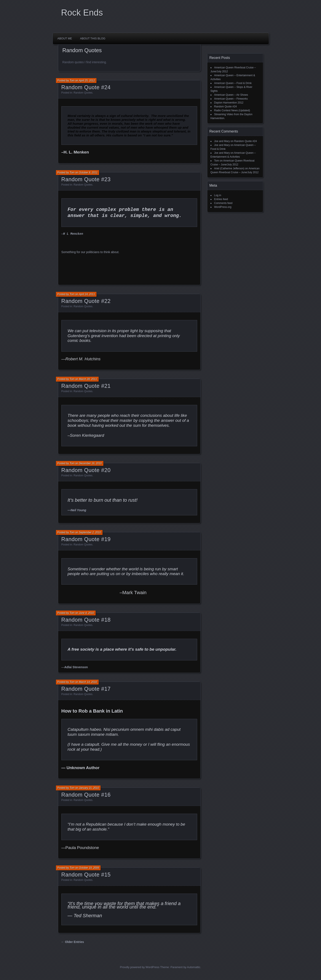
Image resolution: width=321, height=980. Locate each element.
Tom (72, 81)
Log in (218, 195)
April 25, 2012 (87, 81)
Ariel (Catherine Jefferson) (229, 168)
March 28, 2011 (88, 379)
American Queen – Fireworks (231, 99)
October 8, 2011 (88, 173)
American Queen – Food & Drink (233, 83)
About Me (65, 38)
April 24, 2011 (87, 294)
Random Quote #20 (86, 470)
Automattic (194, 967)
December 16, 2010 (90, 463)
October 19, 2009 (89, 868)
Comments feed (223, 203)
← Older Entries (73, 942)
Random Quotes (83, 93)
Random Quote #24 (86, 87)
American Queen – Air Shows (231, 95)
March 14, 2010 (88, 682)
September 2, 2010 (90, 532)
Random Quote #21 (86, 386)
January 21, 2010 (89, 788)
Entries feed (221, 199)
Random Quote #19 (86, 539)
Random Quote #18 (86, 620)
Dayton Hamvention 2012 (229, 103)
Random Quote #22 (86, 301)
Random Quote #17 (86, 689)
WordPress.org (223, 207)
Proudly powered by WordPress (140, 967)
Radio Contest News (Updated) (232, 110)
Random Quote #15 (86, 875)
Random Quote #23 (86, 179)
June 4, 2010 (86, 613)
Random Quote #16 (86, 795)
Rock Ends (82, 13)
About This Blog (93, 38)
